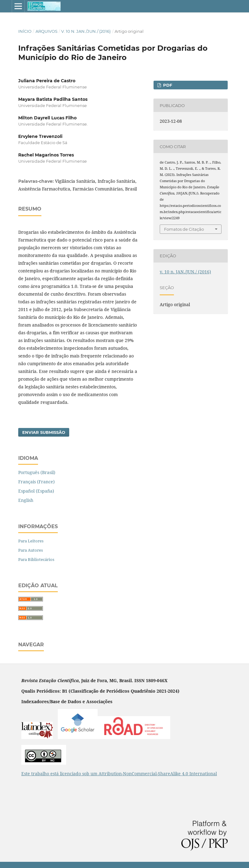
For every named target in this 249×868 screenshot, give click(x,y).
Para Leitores (31, 541)
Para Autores (31, 550)
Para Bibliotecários (36, 559)
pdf (167, 85)
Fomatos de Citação (184, 229)
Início (25, 31)
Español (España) (36, 491)
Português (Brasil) (37, 472)
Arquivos (46, 31)
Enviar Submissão (44, 432)
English (26, 500)
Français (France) (36, 482)
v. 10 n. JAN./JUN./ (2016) (86, 31)
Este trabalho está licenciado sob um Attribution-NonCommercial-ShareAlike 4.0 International (119, 774)
